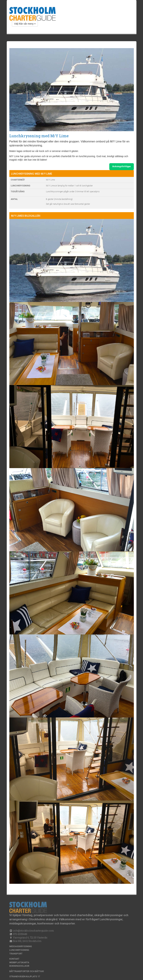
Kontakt (14, 959)
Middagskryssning (21, 946)
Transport (16, 954)
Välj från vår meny (25, 24)
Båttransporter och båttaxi (27, 971)
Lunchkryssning (19, 950)
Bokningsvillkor (19, 966)
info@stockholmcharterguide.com (33, 931)
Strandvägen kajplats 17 (25, 976)
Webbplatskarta (19, 962)
